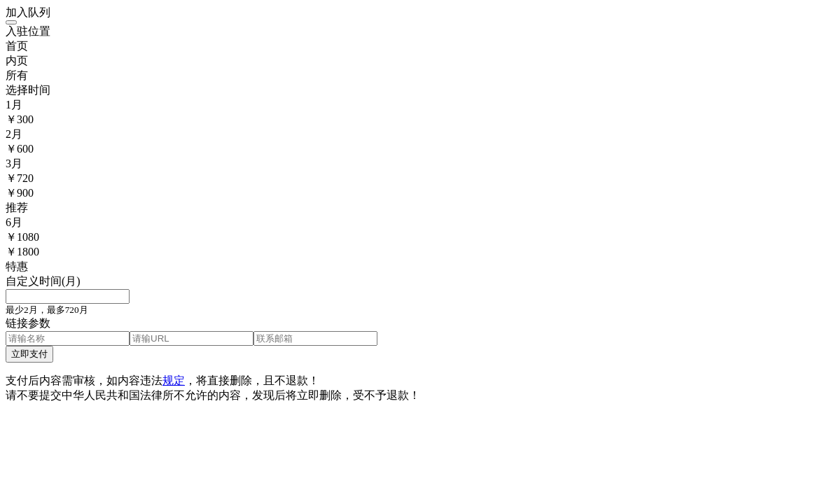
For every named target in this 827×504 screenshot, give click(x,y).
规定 (174, 380)
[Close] (11, 22)
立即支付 (29, 354)
